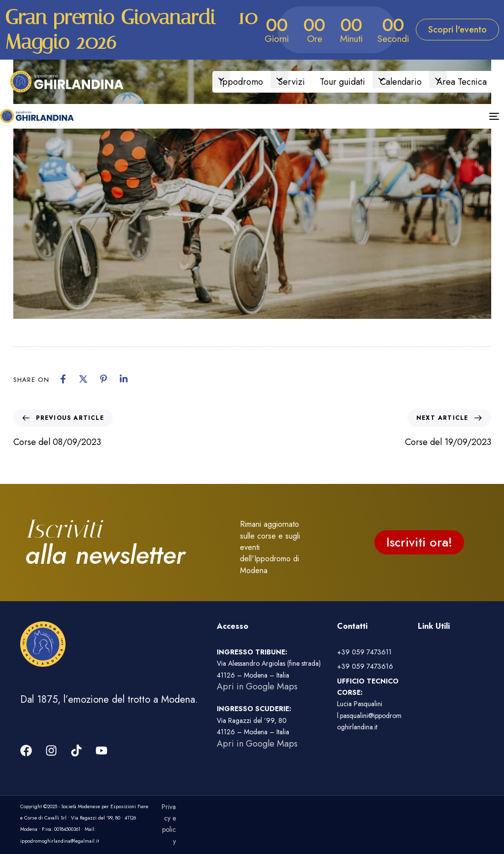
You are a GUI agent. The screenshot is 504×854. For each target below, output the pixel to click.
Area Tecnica (462, 82)
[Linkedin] (124, 379)
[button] (221, 79)
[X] (83, 379)
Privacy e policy (169, 824)
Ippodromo (241, 82)
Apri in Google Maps (257, 686)
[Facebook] (63, 379)
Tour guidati (342, 82)
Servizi (291, 82)
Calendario (401, 82)
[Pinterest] (103, 379)
